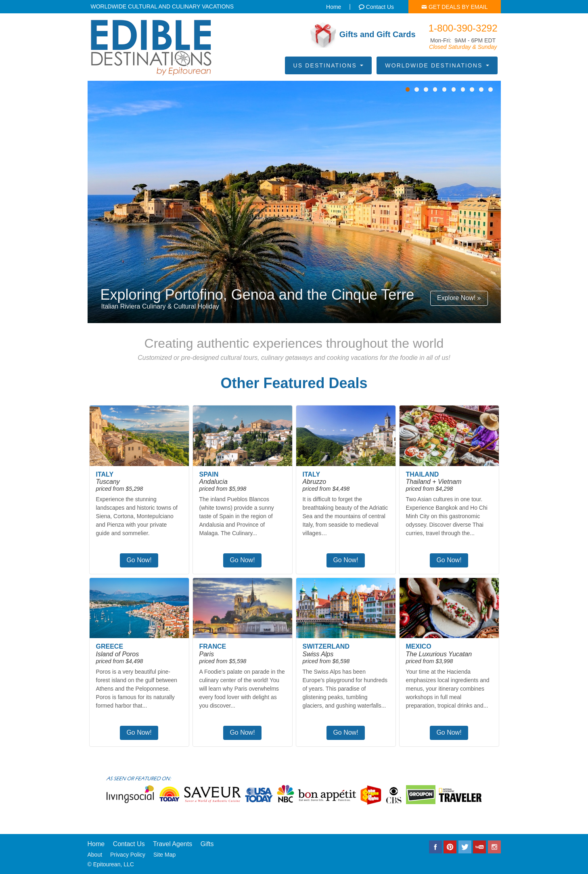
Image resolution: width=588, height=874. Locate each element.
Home (96, 844)
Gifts (207, 844)
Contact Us (129, 844)
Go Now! (139, 560)
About (95, 855)
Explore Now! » (459, 298)
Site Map (164, 855)
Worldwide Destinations (437, 65)
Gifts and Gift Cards (363, 35)
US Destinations (328, 65)
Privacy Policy (128, 855)
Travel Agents (173, 844)
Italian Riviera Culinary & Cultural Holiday (160, 306)
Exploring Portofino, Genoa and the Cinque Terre (257, 295)
